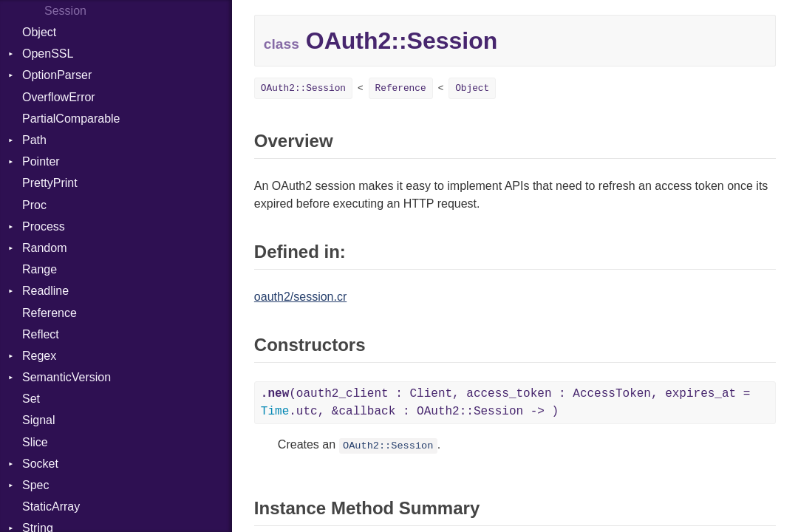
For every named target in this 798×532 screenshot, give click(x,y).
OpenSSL (48, 54)
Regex (39, 356)
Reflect (41, 334)
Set (31, 399)
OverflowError (59, 97)
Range (40, 269)
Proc (34, 205)
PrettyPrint (50, 183)
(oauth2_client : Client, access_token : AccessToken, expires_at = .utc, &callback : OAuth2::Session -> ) (506, 403)
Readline (45, 291)
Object (39, 32)
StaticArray (51, 507)
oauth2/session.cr (300, 297)
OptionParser (57, 75)
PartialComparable (71, 119)
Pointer (41, 161)
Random (44, 248)
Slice (35, 442)
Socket (40, 464)
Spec (35, 485)
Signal (38, 420)
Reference (50, 313)
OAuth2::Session (303, 88)
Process (44, 226)
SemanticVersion (66, 377)
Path (34, 140)
